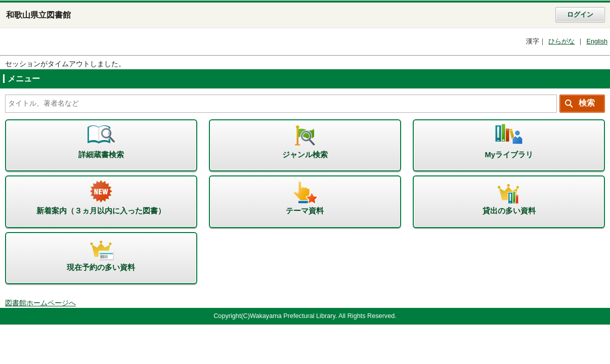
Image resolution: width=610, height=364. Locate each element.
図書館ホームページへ (40, 303)
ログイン (580, 15)
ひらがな (561, 41)
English (597, 41)
